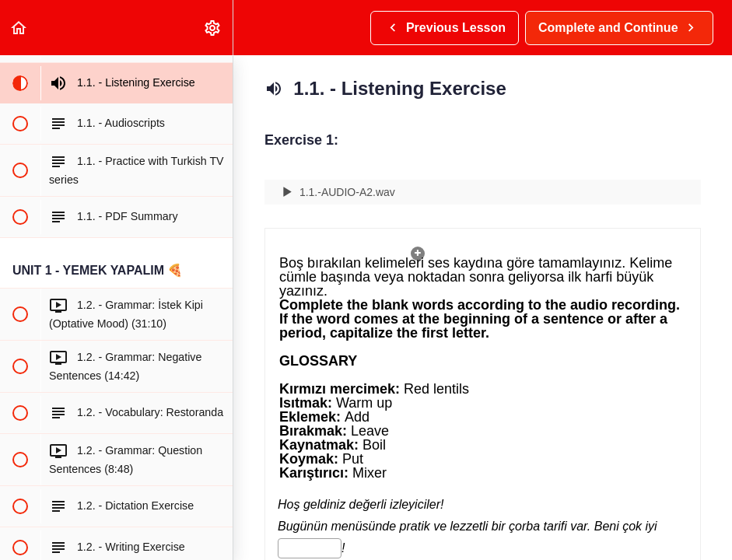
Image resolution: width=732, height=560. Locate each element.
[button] (19, 28)
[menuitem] (213, 28)
